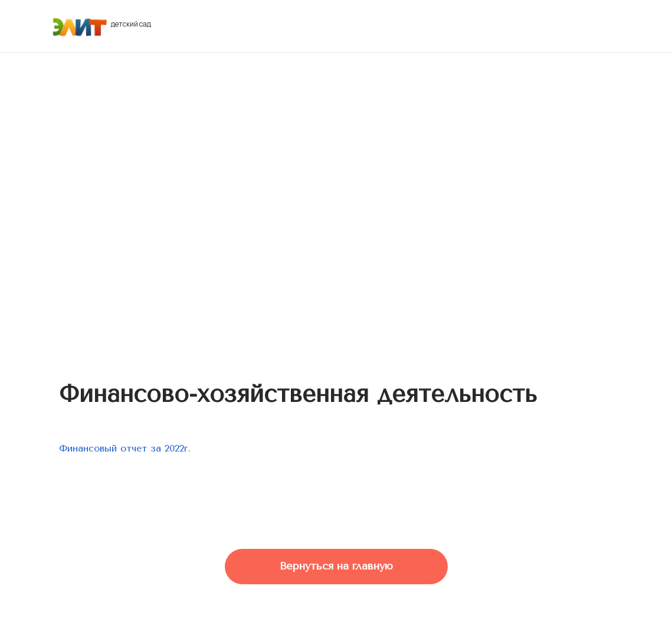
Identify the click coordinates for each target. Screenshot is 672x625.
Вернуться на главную (336, 566)
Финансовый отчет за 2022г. (125, 448)
